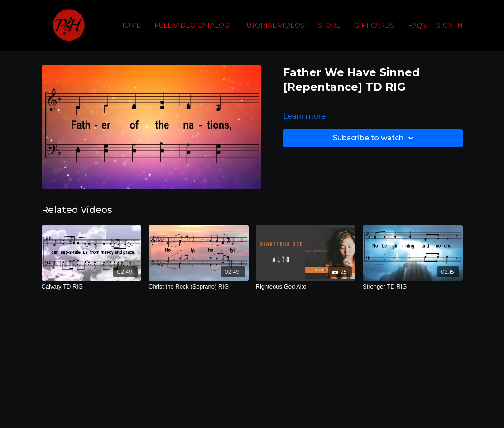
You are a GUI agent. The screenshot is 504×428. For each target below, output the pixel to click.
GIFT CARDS (374, 25)
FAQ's (417, 25)
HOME (130, 25)
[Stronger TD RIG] (413, 287)
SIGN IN (450, 25)
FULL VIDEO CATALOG (192, 25)
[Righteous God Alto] (306, 287)
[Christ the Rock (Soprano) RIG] (199, 287)
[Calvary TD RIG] (92, 287)
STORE (329, 25)
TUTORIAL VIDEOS (274, 25)
